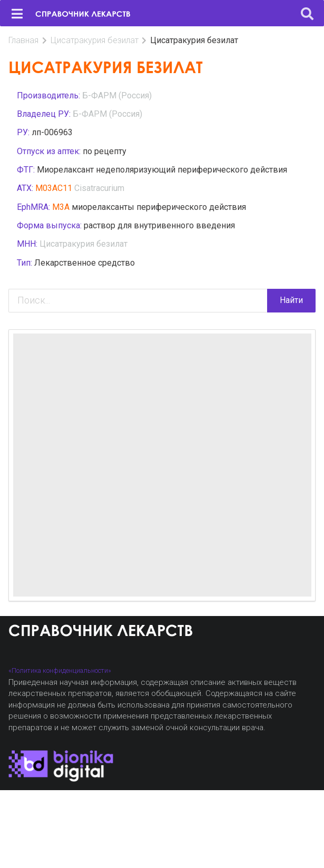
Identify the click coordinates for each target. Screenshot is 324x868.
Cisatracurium (99, 188)
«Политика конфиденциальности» (60, 670)
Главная (23, 40)
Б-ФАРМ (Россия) (117, 95)
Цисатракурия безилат (95, 40)
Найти (291, 300)
